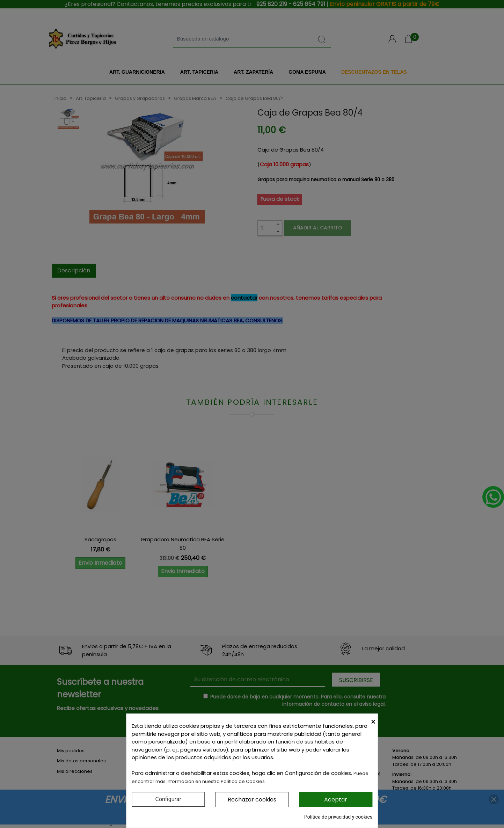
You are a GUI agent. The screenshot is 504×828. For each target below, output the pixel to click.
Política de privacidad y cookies (338, 817)
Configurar (168, 799)
